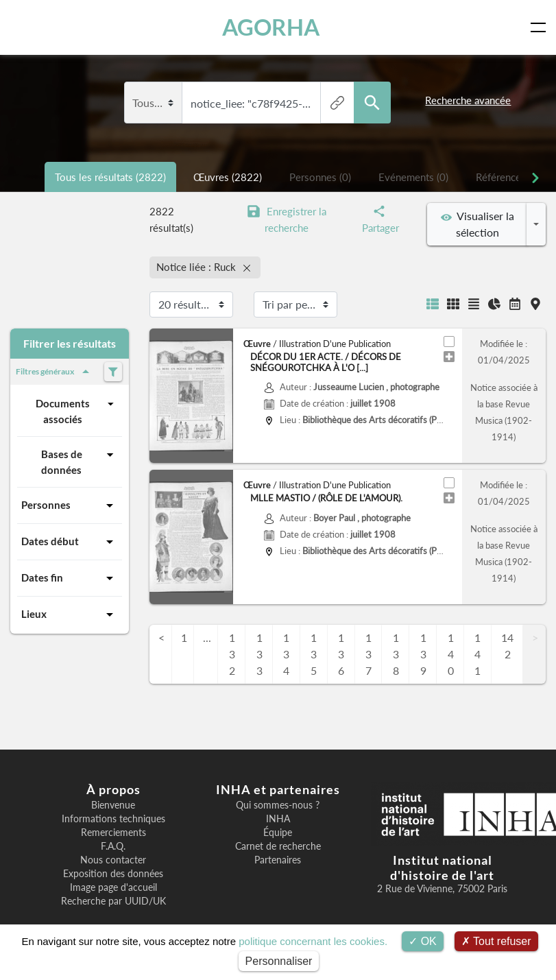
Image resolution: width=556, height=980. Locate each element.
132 (232, 654)
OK (423, 941)
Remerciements (113, 833)
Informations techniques (113, 819)
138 (396, 654)
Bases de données (80, 461)
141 (478, 654)
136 (341, 654)
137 (368, 654)
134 (286, 654)
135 (314, 654)
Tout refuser (496, 941)
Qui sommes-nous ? (278, 805)
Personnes (70, 505)
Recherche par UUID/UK (113, 901)
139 (423, 654)
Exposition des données (113, 874)
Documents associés (77, 410)
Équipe (278, 833)
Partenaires (278, 860)
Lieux (70, 614)
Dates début (70, 542)
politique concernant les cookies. (313, 941)
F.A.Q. (113, 846)
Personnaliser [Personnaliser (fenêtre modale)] (279, 961)
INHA (278, 819)
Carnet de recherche (278, 846)
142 (507, 646)
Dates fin (70, 578)
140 (451, 654)
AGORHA (271, 27)
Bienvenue (113, 805)
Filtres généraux (55, 372)
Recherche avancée (468, 100)
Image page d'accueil (113, 887)
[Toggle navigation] (541, 27)
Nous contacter (113, 860)
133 (259, 654)
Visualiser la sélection (478, 224)
